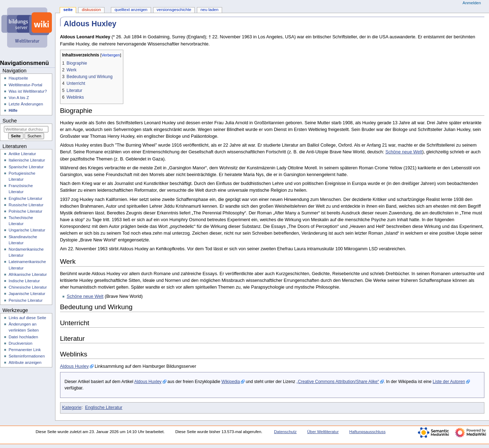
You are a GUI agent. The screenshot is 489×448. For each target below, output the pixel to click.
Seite (68, 10)
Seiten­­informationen (27, 356)
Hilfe (13, 110)
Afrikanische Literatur (28, 274)
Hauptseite (18, 78)
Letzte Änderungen (26, 104)
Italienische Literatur (27, 160)
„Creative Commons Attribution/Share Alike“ (338, 382)
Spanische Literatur (26, 167)
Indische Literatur (24, 281)
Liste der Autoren (449, 382)
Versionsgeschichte (174, 10)
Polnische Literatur (25, 211)
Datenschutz (285, 432)
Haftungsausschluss (367, 432)
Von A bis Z (19, 98)
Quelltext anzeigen (131, 10)
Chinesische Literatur (28, 287)
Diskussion (91, 10)
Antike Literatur (22, 154)
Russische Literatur (26, 205)
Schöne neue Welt (404, 152)
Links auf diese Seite (27, 318)
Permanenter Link (25, 350)
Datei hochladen (23, 337)
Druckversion (20, 343)
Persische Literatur (25, 300)
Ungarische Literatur (27, 230)
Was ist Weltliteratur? (28, 91)
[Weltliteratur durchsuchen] (26, 129)
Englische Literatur (104, 408)
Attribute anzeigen (25, 362)
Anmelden (472, 3)
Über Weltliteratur (323, 432)
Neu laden (209, 10)
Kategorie (72, 408)
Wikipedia (231, 382)
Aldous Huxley (74, 366)
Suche (10, 121)
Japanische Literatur (27, 294)
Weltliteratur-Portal (25, 85)
